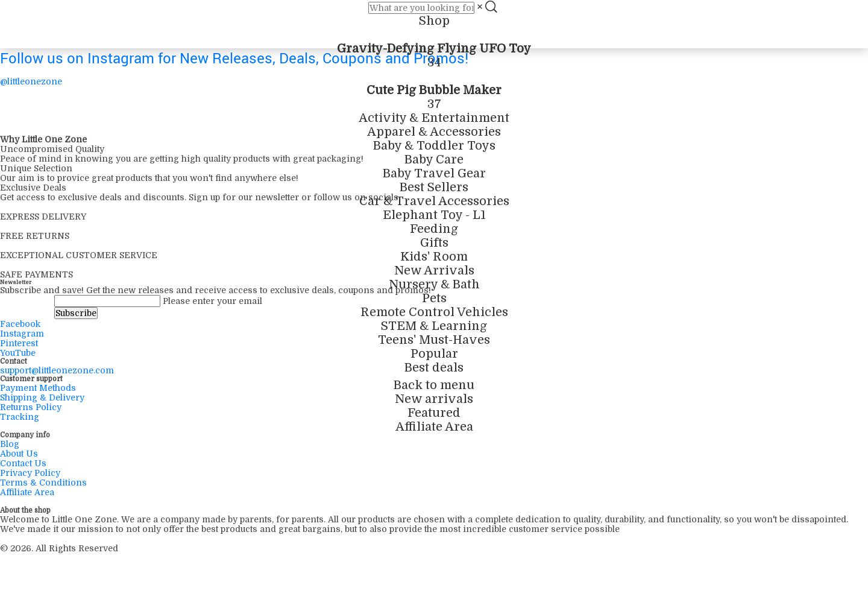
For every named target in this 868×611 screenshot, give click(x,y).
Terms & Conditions (43, 483)
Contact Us (23, 463)
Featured (434, 413)
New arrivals (434, 399)
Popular (434, 354)
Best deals (434, 368)
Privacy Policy (30, 473)
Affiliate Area (434, 427)
